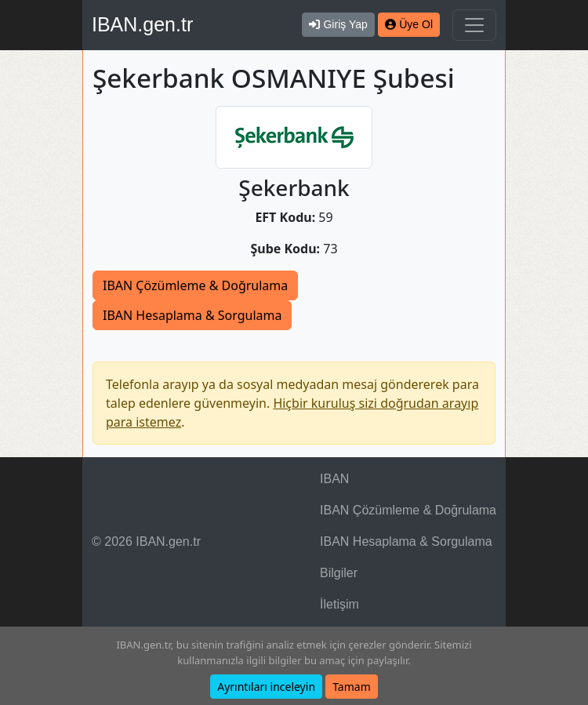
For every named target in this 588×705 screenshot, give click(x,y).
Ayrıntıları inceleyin (266, 687)
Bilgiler (339, 573)
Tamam (352, 687)
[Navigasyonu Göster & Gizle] (474, 25)
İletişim (339, 604)
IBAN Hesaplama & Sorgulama (192, 315)
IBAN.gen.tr (142, 24)
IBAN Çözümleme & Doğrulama (195, 285)
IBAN (334, 479)
